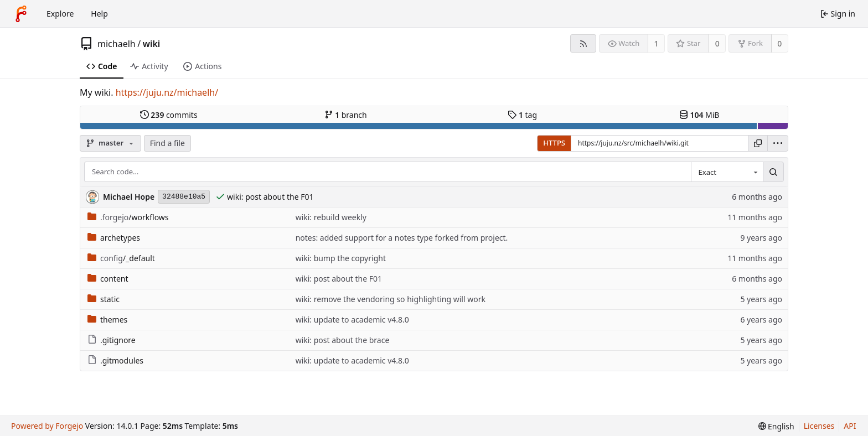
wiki (152, 44)
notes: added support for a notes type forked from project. (402, 238)
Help (99, 14)
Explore (60, 14)
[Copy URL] (758, 143)
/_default (121, 258)
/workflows (128, 217)
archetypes (114, 238)
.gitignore (112, 340)
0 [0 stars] (717, 43)
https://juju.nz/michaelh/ (167, 92)
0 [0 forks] (779, 43)
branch (346, 115)
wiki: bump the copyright (341, 258)
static (104, 299)
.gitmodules (115, 360)
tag (522, 115)
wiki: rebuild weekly (331, 217)
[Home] (21, 14)
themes (107, 320)
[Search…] (773, 172)
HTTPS (554, 143)
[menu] (778, 143)
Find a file (167, 143)
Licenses (819, 426)
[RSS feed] (583, 43)
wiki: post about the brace (343, 340)
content (108, 279)
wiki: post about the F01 (270, 197)
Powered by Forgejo (47, 426)
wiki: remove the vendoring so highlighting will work (391, 299)
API (850, 426)
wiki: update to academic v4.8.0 (352, 320)
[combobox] (727, 172)
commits (169, 115)
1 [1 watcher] (657, 43)
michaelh (117, 44)
